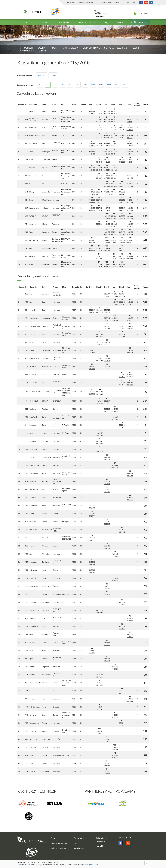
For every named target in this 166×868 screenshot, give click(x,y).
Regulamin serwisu (59, 843)
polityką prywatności (91, 864)
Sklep (120, 22)
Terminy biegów (70, 48)
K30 (55, 85)
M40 (109, 85)
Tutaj (19, 864)
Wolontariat (79, 838)
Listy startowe (91, 48)
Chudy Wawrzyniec (110, 3)
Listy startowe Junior (116, 48)
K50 (70, 85)
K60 (78, 85)
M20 (93, 85)
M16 (85, 85)
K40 (63, 85)
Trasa (53, 48)
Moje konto (79, 848)
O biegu (54, 838)
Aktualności (28, 22)
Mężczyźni (42, 75)
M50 (117, 85)
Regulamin (64, 22)
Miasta (46, 22)
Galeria (41, 48)
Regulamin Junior (87, 22)
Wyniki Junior (27, 51)
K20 (48, 85)
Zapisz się (140, 22)
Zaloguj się (141, 14)
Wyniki (136, 48)
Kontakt (43, 51)
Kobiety (53, 75)
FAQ (106, 22)
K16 (40, 85)
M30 (101, 85)
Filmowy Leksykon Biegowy (80, 3)
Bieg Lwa (131, 3)
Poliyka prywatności (60, 848)
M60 (125, 85)
